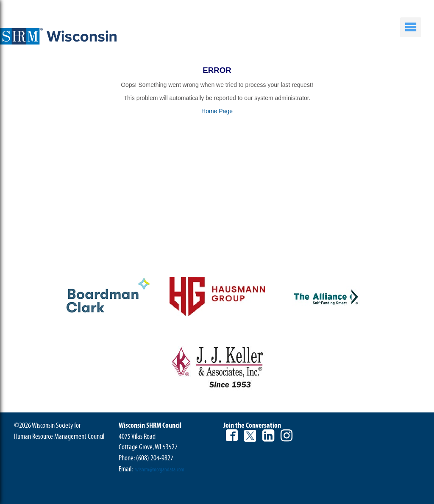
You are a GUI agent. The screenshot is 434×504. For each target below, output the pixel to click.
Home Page (217, 111)
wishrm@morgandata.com (160, 470)
